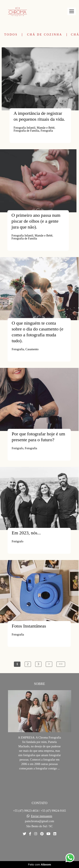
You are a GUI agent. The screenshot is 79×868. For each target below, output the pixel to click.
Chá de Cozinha (45, 35)
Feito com (39, 865)
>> (61, 664)
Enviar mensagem (42, 816)
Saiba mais (39, 781)
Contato (39, 849)
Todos (11, 35)
